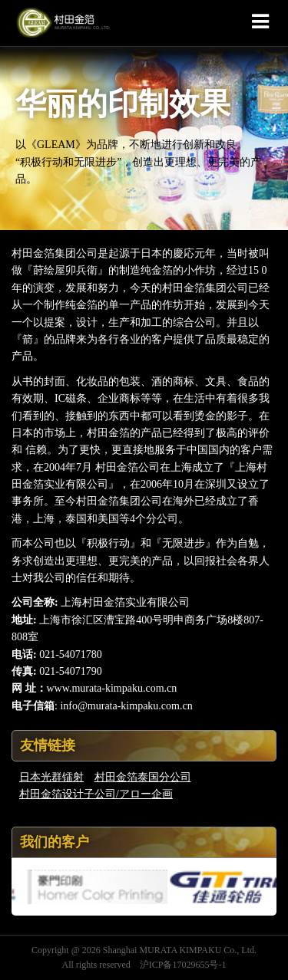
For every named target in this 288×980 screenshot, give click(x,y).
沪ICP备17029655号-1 (183, 965)
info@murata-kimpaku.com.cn (126, 706)
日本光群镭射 (51, 777)
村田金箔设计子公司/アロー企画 (96, 794)
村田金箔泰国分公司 (143, 777)
